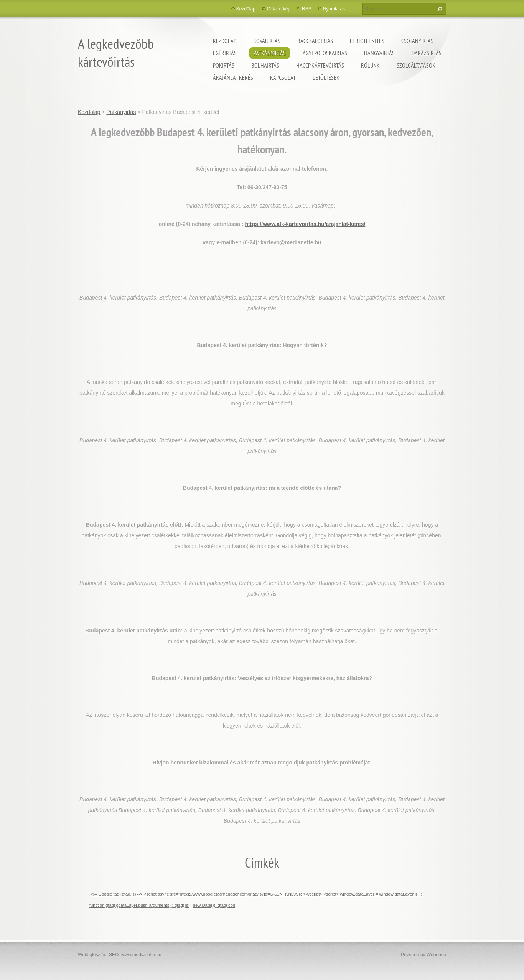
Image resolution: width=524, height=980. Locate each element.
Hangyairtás (379, 53)
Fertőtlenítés (367, 41)
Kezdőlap (225, 41)
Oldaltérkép (279, 9)
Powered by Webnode (423, 955)
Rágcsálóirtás (315, 41)
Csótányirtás (417, 41)
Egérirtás (225, 53)
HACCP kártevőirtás (320, 65)
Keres (439, 9)
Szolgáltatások (416, 65)
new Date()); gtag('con (214, 905)
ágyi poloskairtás (325, 53)
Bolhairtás (265, 65)
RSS (307, 9)
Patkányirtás (270, 53)
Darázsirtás (427, 53)
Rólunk (370, 65)
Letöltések (326, 77)
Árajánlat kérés (233, 77)
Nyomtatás (334, 9)
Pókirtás (224, 65)
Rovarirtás (267, 41)
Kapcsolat (283, 77)
